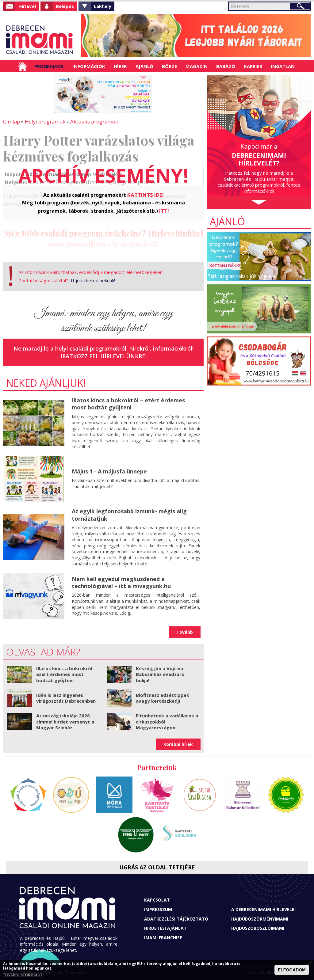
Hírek (120, 66)
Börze (169, 66)
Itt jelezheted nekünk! (92, 280)
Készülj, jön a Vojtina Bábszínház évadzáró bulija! (160, 673)
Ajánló (144, 66)
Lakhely (103, 6)
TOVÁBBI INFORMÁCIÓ (23, 975)
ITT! (164, 210)
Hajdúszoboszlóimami (258, 927)
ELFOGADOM (292, 970)
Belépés (65, 6)
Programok (49, 66)
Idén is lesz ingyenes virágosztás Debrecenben (66, 697)
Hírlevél (27, 6)
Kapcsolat (157, 899)
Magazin (197, 66)
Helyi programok (43, 121)
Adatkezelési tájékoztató (176, 918)
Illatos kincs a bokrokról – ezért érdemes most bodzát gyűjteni (128, 403)
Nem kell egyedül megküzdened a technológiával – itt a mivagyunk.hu (121, 581)
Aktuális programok (90, 121)
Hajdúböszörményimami (260, 918)
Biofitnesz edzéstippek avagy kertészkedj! (163, 697)
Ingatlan (283, 66)
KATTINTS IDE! (145, 194)
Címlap (23, 66)
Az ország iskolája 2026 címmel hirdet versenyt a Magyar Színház (65, 721)
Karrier (253, 66)
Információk (89, 66)
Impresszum (158, 909)
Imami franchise (163, 937)
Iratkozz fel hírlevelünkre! (103, 355)
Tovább (185, 631)
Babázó (226, 66)
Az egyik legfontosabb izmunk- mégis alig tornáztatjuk (129, 514)
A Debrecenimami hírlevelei (263, 909)
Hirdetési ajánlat (165, 927)
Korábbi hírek (178, 743)
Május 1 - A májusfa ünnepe (109, 471)
